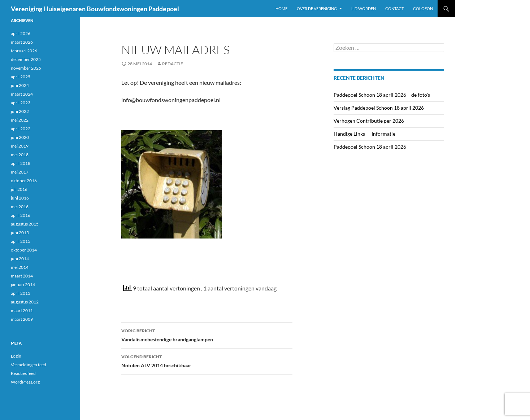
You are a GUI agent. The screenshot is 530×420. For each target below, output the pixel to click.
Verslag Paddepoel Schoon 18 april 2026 (379, 108)
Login (16, 356)
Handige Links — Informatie (364, 134)
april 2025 (21, 77)
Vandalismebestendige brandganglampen (207, 334)
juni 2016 (20, 198)
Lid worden (364, 8)
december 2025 (26, 59)
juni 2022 (20, 111)
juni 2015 (20, 233)
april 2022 (21, 129)
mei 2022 (20, 120)
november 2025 (26, 68)
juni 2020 (20, 137)
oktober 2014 (24, 250)
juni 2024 (20, 85)
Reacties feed (23, 373)
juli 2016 (19, 189)
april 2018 (21, 163)
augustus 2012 (25, 302)
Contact (394, 8)
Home (281, 8)
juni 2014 (20, 259)
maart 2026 (22, 42)
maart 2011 (22, 310)
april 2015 (21, 241)
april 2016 (21, 215)
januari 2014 (23, 285)
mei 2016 (20, 207)
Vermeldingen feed (29, 365)
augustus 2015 (25, 224)
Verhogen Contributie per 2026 (369, 121)
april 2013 (21, 293)
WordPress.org (25, 382)
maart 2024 (22, 94)
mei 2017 (20, 172)
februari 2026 (24, 51)
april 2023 (21, 103)
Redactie (173, 64)
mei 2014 (20, 267)
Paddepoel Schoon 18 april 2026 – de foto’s (382, 95)
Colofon (423, 8)
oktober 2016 (24, 181)
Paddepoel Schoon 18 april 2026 (370, 147)
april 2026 (21, 33)
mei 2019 (20, 146)
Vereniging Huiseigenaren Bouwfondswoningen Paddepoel (95, 9)
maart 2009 (22, 319)
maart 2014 (22, 276)
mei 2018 (20, 155)
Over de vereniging (317, 8)
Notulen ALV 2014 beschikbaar (207, 360)
